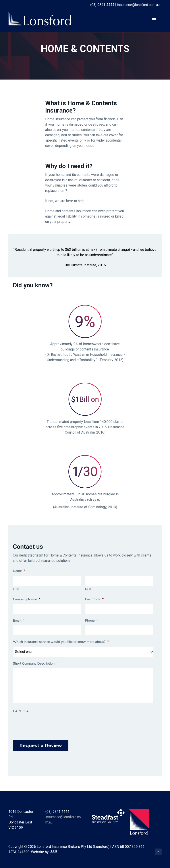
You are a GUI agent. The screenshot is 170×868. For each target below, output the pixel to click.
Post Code (94, 599)
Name (19, 571)
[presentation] (46, 724)
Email (19, 621)
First (16, 589)
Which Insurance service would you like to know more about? (61, 642)
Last (88, 589)
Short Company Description (35, 664)
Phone (91, 621)
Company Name (26, 599)
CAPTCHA (21, 711)
